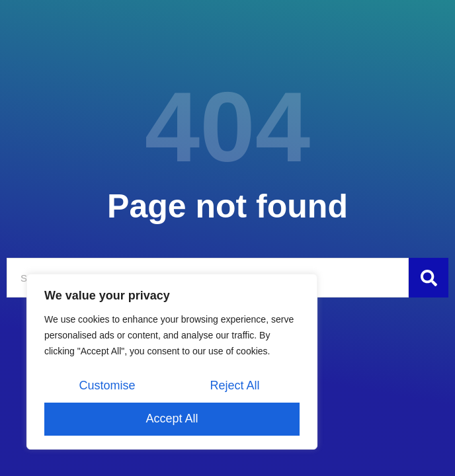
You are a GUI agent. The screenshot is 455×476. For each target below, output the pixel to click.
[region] (172, 362)
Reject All (234, 385)
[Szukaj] (429, 278)
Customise (107, 385)
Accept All (172, 418)
